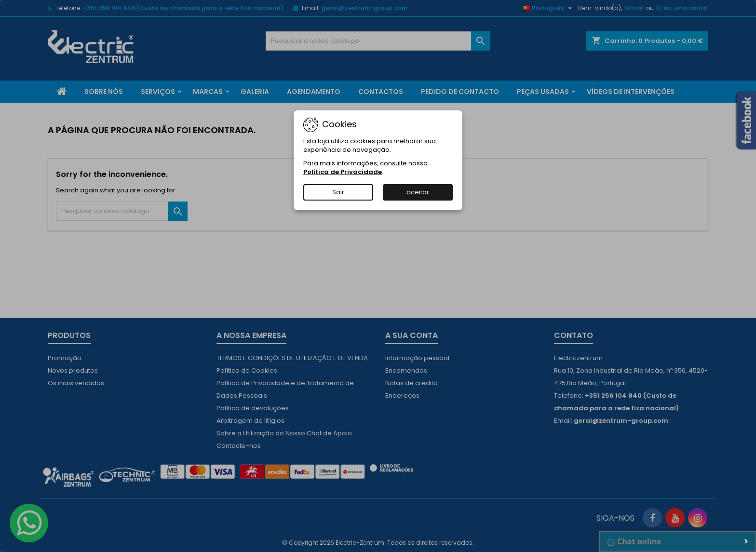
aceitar (418, 192)
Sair (338, 192)
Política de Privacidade (343, 172)
